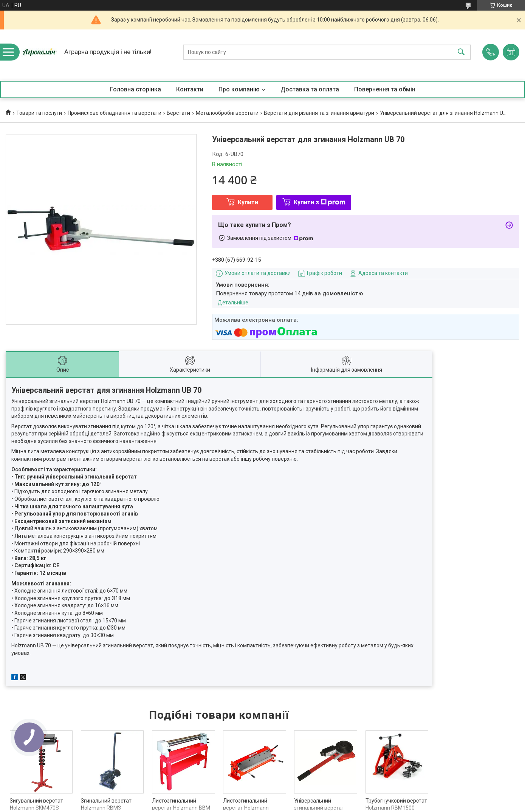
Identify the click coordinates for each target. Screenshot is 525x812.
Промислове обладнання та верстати (115, 113)
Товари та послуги (39, 113)
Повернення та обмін (385, 89)
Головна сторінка (136, 89)
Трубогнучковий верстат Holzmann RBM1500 (396, 804)
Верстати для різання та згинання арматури (319, 113)
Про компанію (239, 89)
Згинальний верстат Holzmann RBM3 (106, 804)
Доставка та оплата (310, 89)
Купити (248, 202)
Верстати (178, 113)
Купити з (320, 202)
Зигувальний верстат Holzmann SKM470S (36, 804)
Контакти (190, 89)
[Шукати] (461, 52)
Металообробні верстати (227, 113)
